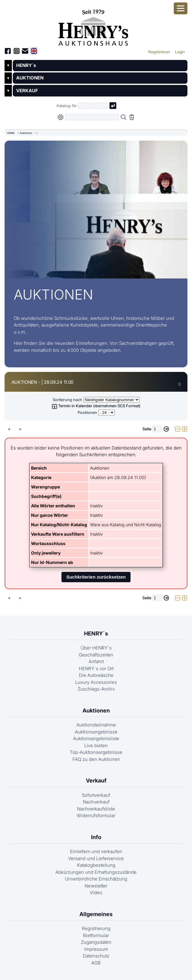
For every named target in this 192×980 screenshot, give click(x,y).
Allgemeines (96, 914)
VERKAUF (27, 91)
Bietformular (96, 935)
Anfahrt (96, 661)
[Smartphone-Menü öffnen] (181, 8)
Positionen (87, 413)
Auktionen (26, 133)
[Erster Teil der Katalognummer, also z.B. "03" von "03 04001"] (84, 106)
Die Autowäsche (96, 675)
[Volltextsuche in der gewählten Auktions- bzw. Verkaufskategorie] (92, 117)
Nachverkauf (96, 802)
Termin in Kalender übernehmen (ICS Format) (96, 406)
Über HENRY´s (96, 648)
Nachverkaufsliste (96, 809)
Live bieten (96, 745)
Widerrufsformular (96, 815)
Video (96, 892)
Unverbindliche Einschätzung (96, 879)
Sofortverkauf (96, 795)
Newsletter (96, 886)
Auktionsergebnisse (96, 732)
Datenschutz (96, 956)
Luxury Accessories (96, 682)
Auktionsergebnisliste (96, 738)
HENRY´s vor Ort (96, 668)
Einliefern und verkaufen (96, 851)
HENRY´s (26, 65)
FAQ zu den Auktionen (96, 759)
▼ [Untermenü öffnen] (8, 65)
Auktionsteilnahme (96, 725)
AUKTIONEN (30, 78)
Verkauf (96, 780)
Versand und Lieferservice (96, 858)
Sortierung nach (67, 400)
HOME (11, 133)
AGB (96, 963)
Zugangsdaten (96, 942)
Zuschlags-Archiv (96, 689)
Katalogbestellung (96, 865)
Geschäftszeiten (96, 655)
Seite (147, 429)
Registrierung (96, 928)
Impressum (96, 949)
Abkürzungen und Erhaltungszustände (96, 872)
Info (96, 837)
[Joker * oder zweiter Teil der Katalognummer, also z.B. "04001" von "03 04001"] (99, 106)
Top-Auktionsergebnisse (96, 752)
